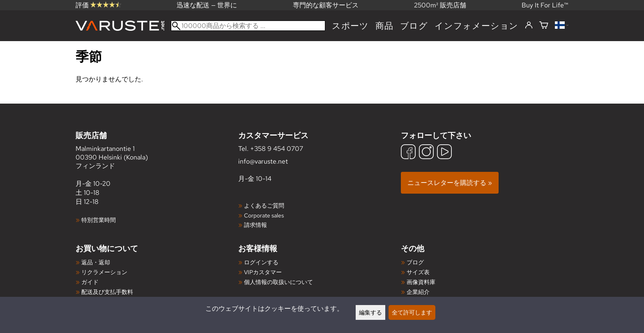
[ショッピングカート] (544, 26)
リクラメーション (104, 272)
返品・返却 (96, 262)
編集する (370, 312)
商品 (384, 26)
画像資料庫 (421, 282)
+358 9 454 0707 (277, 149)
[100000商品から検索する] (248, 26)
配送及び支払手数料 (107, 292)
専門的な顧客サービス (326, 5)
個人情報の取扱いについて (278, 282)
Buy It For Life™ (545, 5)
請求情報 (255, 225)
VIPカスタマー (263, 272)
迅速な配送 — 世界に (207, 5)
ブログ (414, 26)
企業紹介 (418, 292)
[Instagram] (426, 153)
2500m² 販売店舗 (440, 5)
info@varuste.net (263, 161)
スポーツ (350, 26)
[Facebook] (408, 153)
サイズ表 (418, 272)
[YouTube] (444, 153)
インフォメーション (476, 26)
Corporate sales (264, 215)
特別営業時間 (99, 220)
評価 (98, 5)
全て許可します (412, 312)
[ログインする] (529, 25)
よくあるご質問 (264, 205)
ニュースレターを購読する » (450, 183)
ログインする (261, 262)
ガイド (90, 282)
